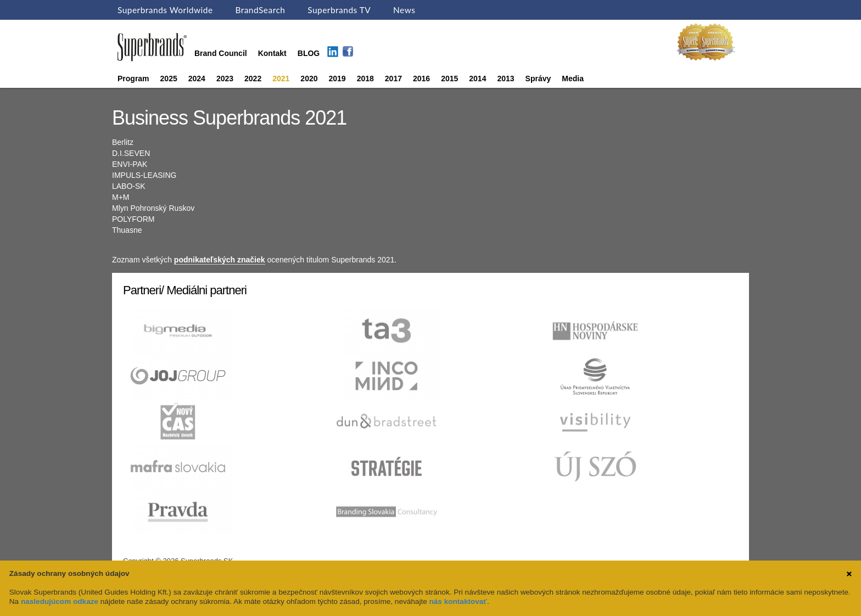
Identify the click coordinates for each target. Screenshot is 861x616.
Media (573, 79)
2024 (197, 79)
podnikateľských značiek (220, 260)
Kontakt (272, 53)
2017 (393, 79)
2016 (421, 79)
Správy (538, 79)
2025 (169, 79)
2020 (309, 79)
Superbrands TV (339, 10)
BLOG (309, 53)
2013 (505, 79)
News (404, 10)
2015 (449, 79)
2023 (225, 79)
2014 (477, 79)
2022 (253, 79)
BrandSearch (260, 10)
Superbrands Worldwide (165, 10)
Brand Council (221, 53)
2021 (281, 79)
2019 (337, 79)
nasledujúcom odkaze (60, 601)
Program (133, 79)
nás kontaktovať (458, 601)
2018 (365, 79)
